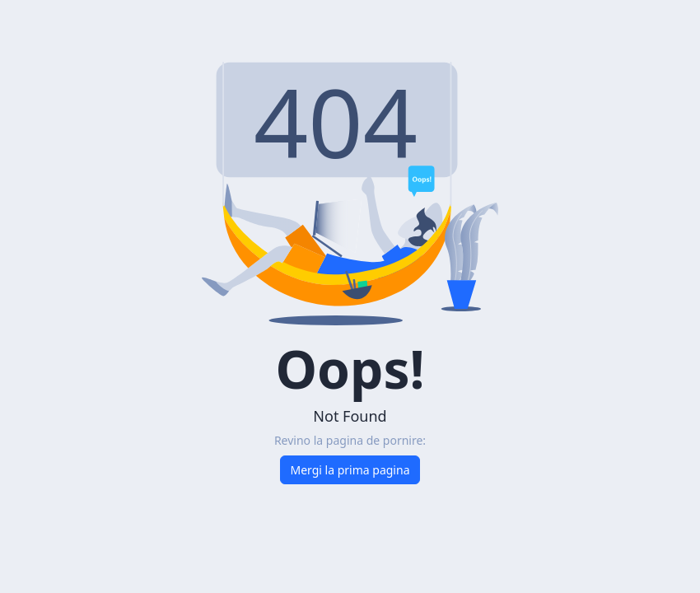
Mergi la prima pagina (350, 470)
